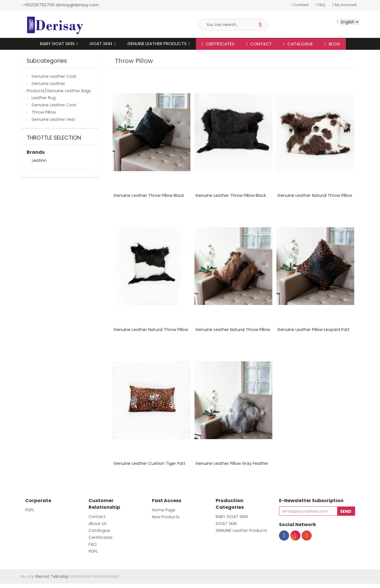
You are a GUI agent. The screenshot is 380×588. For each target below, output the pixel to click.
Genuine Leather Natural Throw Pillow (315, 195)
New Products (166, 517)
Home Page (164, 510)
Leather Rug (44, 98)
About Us (98, 524)
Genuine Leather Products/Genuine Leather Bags (59, 87)
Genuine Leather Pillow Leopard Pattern (317, 330)
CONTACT (259, 44)
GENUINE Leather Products (157, 44)
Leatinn (39, 161)
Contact (300, 5)
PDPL (30, 510)
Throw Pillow (44, 112)
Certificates (218, 44)
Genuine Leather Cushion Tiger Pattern (153, 463)
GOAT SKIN (101, 44)
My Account (344, 5)
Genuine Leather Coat (54, 76)
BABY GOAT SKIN (57, 44)
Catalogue (298, 44)
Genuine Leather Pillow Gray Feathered (234, 463)
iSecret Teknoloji (52, 576)
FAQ (320, 5)
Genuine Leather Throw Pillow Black (149, 195)
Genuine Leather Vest (53, 119)
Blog (332, 44)
